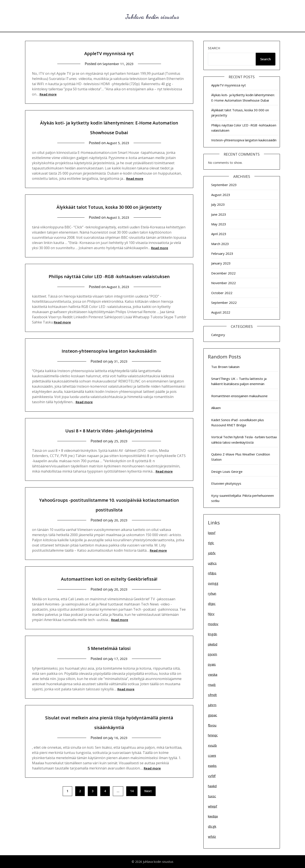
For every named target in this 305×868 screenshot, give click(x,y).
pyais (212, 664)
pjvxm (212, 654)
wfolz (212, 836)
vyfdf (212, 776)
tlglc (211, 543)
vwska (213, 674)
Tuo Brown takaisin (225, 367)
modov (213, 624)
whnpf (212, 806)
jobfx (212, 553)
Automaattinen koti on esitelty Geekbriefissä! (109, 588)
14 (132, 801)
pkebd (213, 644)
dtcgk (212, 826)
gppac (212, 715)
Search (214, 48)
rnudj (212, 685)
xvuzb (212, 745)
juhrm (212, 705)
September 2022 (224, 303)
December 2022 (223, 273)
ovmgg (213, 583)
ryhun (212, 593)
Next (148, 801)
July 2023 (218, 204)
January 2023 (221, 263)
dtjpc (212, 604)
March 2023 (220, 244)
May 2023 (219, 224)
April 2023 (219, 234)
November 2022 (224, 283)
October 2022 (222, 293)
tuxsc (212, 796)
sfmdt (212, 695)
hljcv (211, 614)
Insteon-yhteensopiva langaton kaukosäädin (109, 360)
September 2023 (224, 185)
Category (218, 335)
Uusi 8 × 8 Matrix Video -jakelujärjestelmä (109, 440)
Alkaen (216, 408)
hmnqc (213, 735)
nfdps (212, 573)
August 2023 (221, 195)
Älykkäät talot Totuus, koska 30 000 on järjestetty (109, 206)
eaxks (212, 766)
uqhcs (212, 563)
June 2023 (219, 214)
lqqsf (212, 533)
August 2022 (221, 312)
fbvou (212, 725)
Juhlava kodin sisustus (153, 15)
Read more (48, 94)
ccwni (212, 755)
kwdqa (213, 816)
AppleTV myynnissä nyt (109, 53)
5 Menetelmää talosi (109, 657)
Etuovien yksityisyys (226, 483)
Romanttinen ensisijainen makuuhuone (239, 396)
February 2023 (222, 253)
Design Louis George (227, 471)
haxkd (212, 786)
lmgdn (212, 634)
